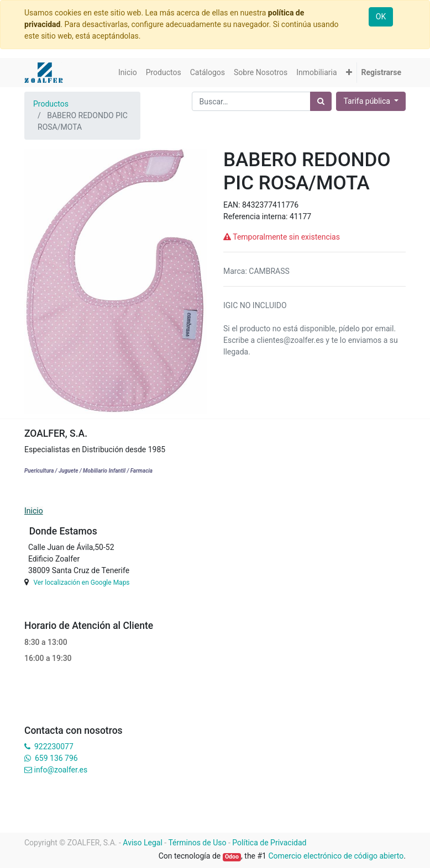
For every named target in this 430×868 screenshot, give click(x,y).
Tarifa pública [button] (368, 101)
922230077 (54, 747)
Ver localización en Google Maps (81, 583)
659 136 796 (56, 758)
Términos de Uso (197, 843)
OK (381, 17)
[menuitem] (128, 73)
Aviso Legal (143, 843)
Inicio (34, 511)
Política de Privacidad (269, 843)
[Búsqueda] (321, 101)
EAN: (233, 205)
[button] (349, 73)
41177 (300, 216)
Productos (51, 104)
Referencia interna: (256, 216)
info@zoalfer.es (61, 770)
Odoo (232, 857)
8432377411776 (270, 205)
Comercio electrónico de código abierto (336, 856)
